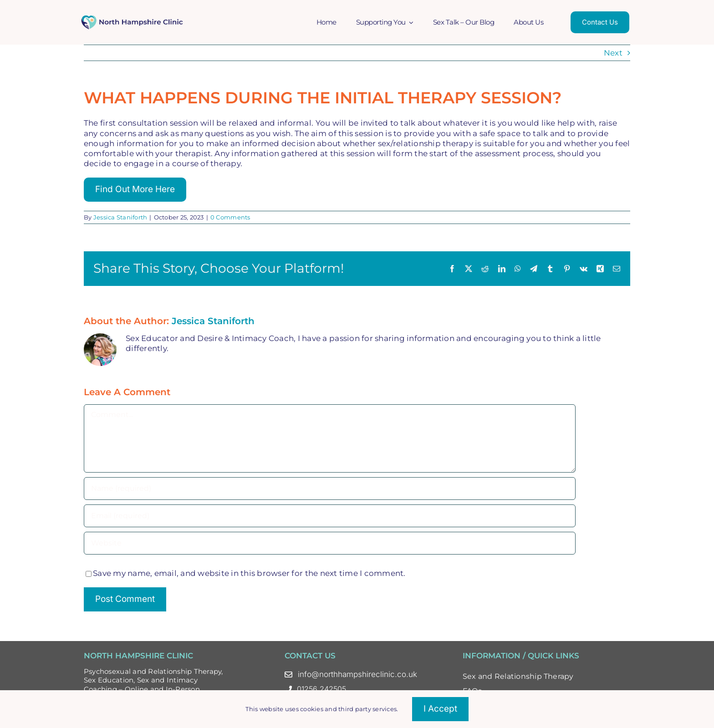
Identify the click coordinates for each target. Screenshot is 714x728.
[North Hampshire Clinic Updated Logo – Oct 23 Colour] (133, 18)
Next (613, 53)
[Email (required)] (330, 516)
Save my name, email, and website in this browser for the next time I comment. (249, 573)
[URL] (330, 543)
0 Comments (230, 217)
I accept (440, 709)
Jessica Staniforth (120, 217)
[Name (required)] (330, 489)
